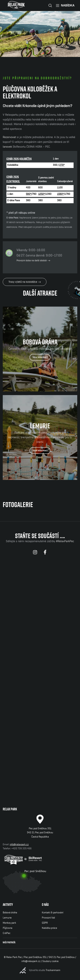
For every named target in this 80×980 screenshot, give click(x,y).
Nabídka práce (49, 928)
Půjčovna (8, 928)
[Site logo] (16, 5)
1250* (41, 194)
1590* (60, 194)
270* (62, 165)
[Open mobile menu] (65, 6)
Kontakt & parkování (53, 913)
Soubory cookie (50, 961)
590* (29, 194)
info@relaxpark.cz (19, 845)
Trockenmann (53, 970)
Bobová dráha (10, 913)
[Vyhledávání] (50, 6)
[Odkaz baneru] (40, 349)
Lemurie (7, 918)
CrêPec (7, 933)
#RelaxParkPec (65, 541)
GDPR (45, 923)
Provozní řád (48, 918)
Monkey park (9, 923)
